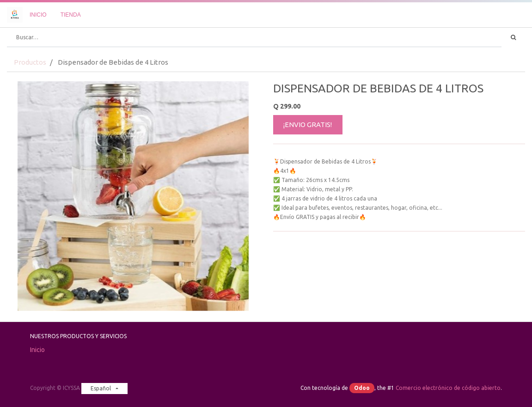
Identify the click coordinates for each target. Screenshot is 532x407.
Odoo (362, 388)
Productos (30, 62)
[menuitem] (38, 15)
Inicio (37, 350)
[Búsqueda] (513, 37)
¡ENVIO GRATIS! (308, 125)
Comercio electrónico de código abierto (448, 388)
